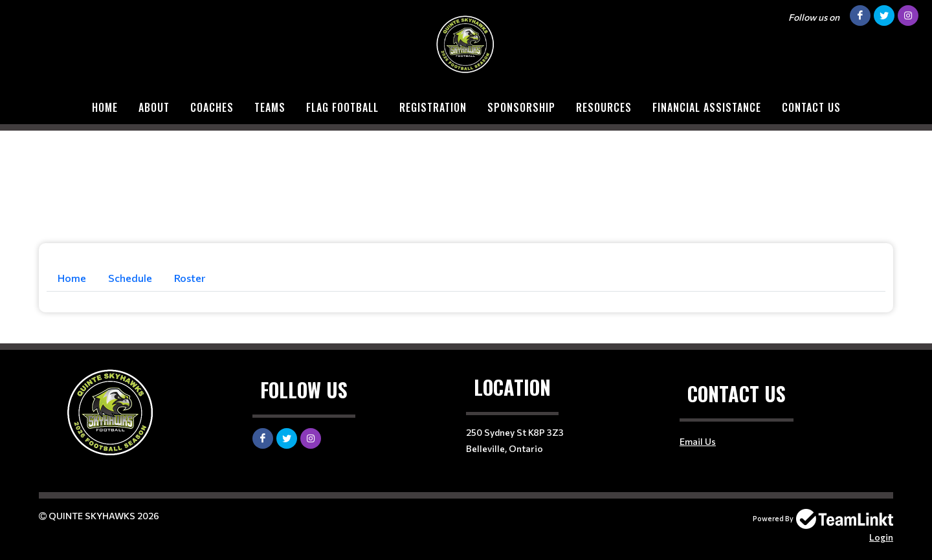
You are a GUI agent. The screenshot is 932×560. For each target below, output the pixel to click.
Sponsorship (521, 107)
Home (105, 107)
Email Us (698, 441)
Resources (604, 107)
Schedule (130, 278)
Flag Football (342, 107)
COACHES (212, 107)
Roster (190, 278)
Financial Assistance (707, 107)
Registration (433, 107)
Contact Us (811, 107)
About (154, 107)
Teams (270, 107)
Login (881, 537)
